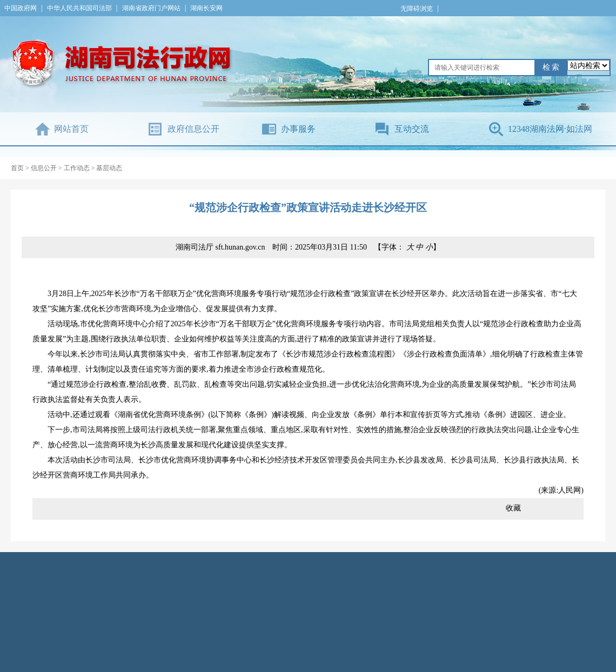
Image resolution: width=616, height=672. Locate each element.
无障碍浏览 (417, 9)
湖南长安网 (206, 8)
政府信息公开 (193, 129)
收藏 (513, 508)
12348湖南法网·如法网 (550, 129)
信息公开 (44, 168)
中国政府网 (21, 8)
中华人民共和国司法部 (79, 8)
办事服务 (298, 129)
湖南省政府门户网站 (151, 8)
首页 (17, 168)
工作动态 (77, 168)
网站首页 (71, 129)
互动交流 (412, 129)
